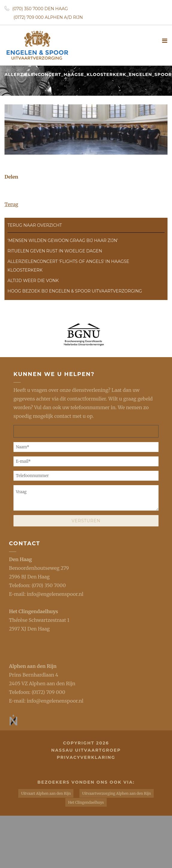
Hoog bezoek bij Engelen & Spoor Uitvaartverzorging (75, 291)
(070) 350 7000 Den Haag (36, 9)
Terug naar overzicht (35, 225)
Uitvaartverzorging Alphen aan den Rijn (116, 793)
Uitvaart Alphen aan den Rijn (46, 793)
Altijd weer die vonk (33, 281)
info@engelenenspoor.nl (55, 594)
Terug (11, 204)
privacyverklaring (86, 757)
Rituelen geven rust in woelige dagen (55, 251)
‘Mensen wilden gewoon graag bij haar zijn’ (63, 240)
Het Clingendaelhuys (34, 611)
